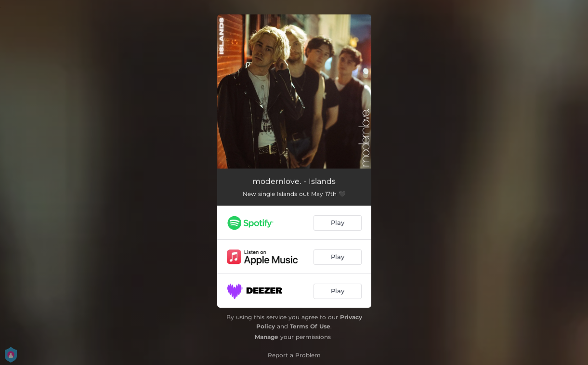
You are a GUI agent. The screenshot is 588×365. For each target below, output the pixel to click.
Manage (267, 337)
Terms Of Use (310, 326)
